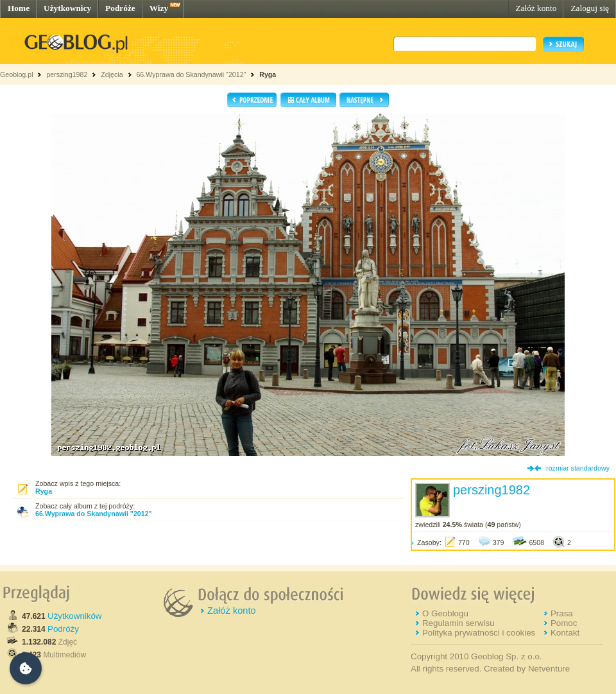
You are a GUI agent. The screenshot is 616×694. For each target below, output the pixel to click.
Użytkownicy (67, 8)
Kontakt (565, 633)
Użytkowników (74, 616)
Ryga (268, 74)
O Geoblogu (445, 613)
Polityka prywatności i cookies (479, 633)
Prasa (562, 613)
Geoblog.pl (17, 74)
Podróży (63, 629)
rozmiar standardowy (578, 468)
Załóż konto (536, 8)
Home (19, 8)
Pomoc (564, 623)
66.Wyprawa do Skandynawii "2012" (191, 74)
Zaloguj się (590, 8)
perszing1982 (67, 74)
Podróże (120, 8)
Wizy (159, 8)
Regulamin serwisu (458, 623)
